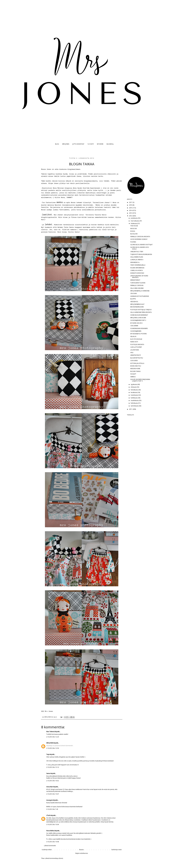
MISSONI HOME (135, 369)
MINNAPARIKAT (135, 280)
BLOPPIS (133, 299)
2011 (131, 409)
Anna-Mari (50, 787)
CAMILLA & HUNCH (137, 270)
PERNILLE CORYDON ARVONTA (140, 237)
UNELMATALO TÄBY (137, 252)
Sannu (48, 773)
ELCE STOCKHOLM (136, 339)
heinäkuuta (134, 390)
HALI (132, 353)
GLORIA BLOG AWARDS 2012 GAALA (140, 248)
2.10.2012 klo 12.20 (53, 737)
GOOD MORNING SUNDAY (139, 239)
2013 (131, 213)
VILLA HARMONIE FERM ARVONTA (141, 312)
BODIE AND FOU (136, 366)
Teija (48, 754)
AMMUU (133, 377)
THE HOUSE (134, 226)
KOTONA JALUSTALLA (137, 363)
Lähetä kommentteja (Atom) (54, 858)
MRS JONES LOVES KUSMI (138, 318)
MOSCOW (134, 229)
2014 (131, 210)
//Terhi (48, 815)
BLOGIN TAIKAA (135, 371)
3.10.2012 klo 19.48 (53, 842)
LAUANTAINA (135, 350)
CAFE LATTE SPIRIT (136, 347)
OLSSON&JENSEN (136, 331)
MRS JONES (66, 144)
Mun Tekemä (50, 732)
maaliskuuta (135, 400)
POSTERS (133, 242)
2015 (131, 208)
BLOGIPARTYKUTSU (137, 358)
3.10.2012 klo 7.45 (52, 809)
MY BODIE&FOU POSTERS (139, 334)
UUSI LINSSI (134, 361)
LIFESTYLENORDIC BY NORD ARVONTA (139, 277)
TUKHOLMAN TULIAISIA (138, 283)
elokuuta (134, 387)
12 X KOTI (91, 144)
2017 (131, 202)
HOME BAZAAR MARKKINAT (139, 315)
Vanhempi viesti (116, 850)
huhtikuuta (134, 398)
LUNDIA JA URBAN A (137, 260)
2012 (131, 216)
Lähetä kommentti (50, 846)
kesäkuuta (134, 392)
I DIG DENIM (134, 326)
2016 (131, 205)
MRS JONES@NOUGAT (137, 304)
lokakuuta (134, 223)
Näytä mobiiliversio (82, 853)
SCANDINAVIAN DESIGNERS (139, 328)
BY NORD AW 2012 (136, 323)
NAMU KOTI (134, 342)
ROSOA (133, 231)
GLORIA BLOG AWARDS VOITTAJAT (141, 245)
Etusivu (81, 850)
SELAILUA (133, 336)
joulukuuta (134, 218)
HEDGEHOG (134, 302)
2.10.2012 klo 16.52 (53, 781)
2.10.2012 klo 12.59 (53, 748)
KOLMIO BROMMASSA (137, 268)
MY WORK (100, 144)
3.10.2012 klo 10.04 (53, 824)
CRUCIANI (134, 293)
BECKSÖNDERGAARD (137, 307)
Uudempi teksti (47, 850)
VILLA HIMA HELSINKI (137, 288)
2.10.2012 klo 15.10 (53, 767)
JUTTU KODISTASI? (78, 144)
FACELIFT (133, 374)
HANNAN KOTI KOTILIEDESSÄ (140, 296)
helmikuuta (134, 403)
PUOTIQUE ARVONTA (137, 344)
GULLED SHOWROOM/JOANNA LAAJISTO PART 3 (140, 380)
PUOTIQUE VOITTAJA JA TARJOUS (141, 310)
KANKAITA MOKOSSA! (137, 273)
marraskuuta (135, 221)
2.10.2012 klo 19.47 (53, 794)
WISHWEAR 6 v (135, 262)
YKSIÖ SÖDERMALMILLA (138, 265)
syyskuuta (134, 384)
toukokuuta (135, 395)
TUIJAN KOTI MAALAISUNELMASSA (141, 254)
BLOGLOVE (134, 234)
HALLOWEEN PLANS (137, 257)
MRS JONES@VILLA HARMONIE (140, 291)
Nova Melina (50, 831)
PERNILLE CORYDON (137, 285)
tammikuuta (135, 406)
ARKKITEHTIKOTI (136, 355)
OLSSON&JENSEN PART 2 (138, 320)
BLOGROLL (110, 144)
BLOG (57, 144)
